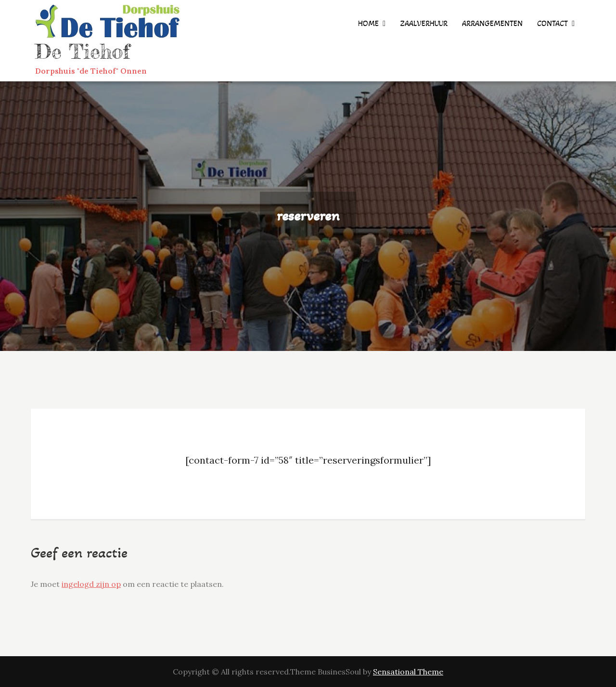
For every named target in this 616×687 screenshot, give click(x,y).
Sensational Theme (408, 672)
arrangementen (492, 23)
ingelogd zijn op (91, 584)
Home (368, 23)
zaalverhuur (424, 23)
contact (552, 23)
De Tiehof (83, 51)
